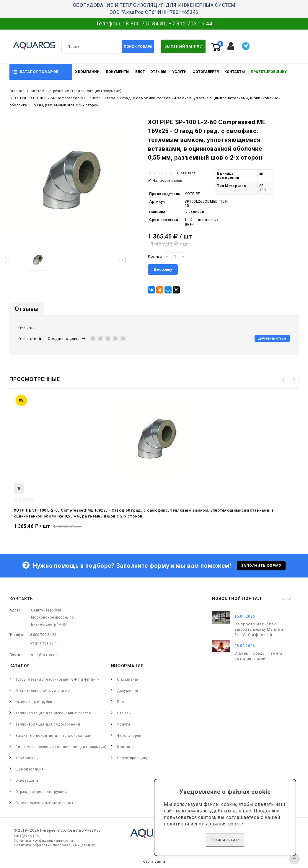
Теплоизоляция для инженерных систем (54, 713)
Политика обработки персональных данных (55, 845)
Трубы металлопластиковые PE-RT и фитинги (57, 679)
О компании (87, 72)
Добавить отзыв (272, 338)
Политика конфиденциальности (44, 841)
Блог (140, 72)
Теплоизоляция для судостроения (48, 724)
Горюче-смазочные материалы (44, 803)
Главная (17, 91)
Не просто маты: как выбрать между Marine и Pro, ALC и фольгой (259, 629)
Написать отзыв (165, 181)
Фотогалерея (206, 72)
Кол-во (155, 256)
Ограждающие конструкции (41, 792)
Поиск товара (138, 47)
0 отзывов (187, 173)
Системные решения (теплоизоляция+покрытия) (76, 91)
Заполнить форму (261, 566)
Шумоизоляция (30, 769)
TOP (294, 859)
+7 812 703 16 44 (190, 23)
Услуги (179, 72)
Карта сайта (154, 861)
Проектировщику (269, 72)
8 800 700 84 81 (146, 23)
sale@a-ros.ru (44, 655)
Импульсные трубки (34, 702)
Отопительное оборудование (43, 691)
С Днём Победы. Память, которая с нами (259, 656)
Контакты (235, 72)
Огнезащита (27, 781)
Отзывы (158, 72)
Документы (117, 72)
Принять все (225, 840)
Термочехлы (27, 758)
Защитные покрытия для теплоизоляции (53, 736)
